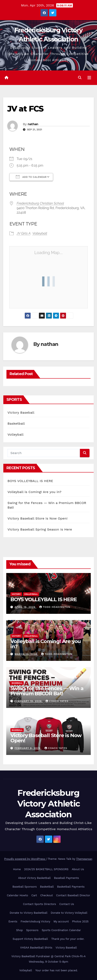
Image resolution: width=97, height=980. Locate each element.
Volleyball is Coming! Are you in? (34, 492)
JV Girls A (24, 233)
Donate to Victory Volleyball (69, 913)
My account (61, 921)
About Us (78, 869)
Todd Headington (55, 607)
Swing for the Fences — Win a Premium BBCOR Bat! (47, 691)
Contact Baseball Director (73, 895)
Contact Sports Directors (40, 904)
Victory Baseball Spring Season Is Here (40, 529)
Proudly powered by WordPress (25, 859)
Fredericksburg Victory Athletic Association (49, 804)
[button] (80, 78)
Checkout (46, 895)
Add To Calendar (31, 177)
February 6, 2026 (28, 748)
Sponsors (32, 930)
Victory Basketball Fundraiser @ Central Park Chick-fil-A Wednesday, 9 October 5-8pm (49, 959)
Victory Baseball (21, 412)
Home (17, 869)
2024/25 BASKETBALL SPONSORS (46, 869)
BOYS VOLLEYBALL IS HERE (30, 481)
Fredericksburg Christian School (40, 203)
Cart (34, 895)
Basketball (16, 423)
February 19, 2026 (29, 701)
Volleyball (40, 233)
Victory (16, 594)
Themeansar (84, 859)
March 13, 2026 (26, 654)
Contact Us (67, 904)
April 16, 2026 (25, 607)
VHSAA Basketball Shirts (36, 948)
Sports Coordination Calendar (61, 930)
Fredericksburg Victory (35, 921)
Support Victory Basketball (30, 939)
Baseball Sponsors (25, 887)
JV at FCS (25, 109)
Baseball (17, 683)
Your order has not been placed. (57, 970)
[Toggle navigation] (89, 78)
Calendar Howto (17, 895)
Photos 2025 (80, 921)
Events (13, 921)
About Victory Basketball (34, 878)
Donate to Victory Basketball (29, 913)
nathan (33, 124)
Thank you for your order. (68, 939)
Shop (19, 930)
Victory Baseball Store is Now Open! (37, 518)
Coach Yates (57, 701)
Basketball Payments (71, 887)
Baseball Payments (67, 878)
